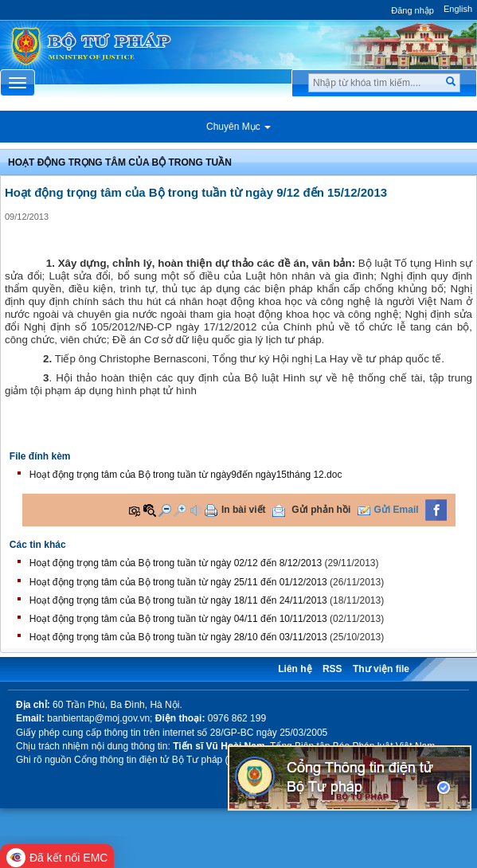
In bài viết (244, 510)
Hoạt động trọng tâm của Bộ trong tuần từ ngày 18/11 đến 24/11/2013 (178, 600)
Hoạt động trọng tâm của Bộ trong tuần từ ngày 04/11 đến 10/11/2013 (178, 619)
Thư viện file (381, 669)
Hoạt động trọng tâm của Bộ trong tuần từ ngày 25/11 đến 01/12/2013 (178, 582)
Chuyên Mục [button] (238, 127)
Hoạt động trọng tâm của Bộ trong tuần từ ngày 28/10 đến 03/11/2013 (178, 637)
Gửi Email (397, 510)
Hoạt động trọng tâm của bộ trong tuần (120, 162)
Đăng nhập (412, 10)
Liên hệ (295, 669)
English (458, 9)
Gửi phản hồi (321, 510)
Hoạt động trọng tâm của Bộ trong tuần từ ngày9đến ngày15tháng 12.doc (186, 475)
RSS (332, 669)
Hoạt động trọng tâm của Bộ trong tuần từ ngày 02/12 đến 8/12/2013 (176, 563)
